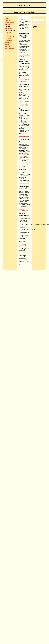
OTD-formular (10, 36)
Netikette (7, 25)
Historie (7, 44)
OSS (22, 91)
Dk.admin (9, 38)
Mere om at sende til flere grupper (24, 166)
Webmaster (36, 28)
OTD (7, 35)
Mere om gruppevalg (24, 136)
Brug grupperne (9, 23)
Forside (7, 19)
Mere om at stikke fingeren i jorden (24, 105)
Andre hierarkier (10, 48)
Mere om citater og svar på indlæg (24, 80)
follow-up (21, 158)
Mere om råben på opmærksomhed (24, 245)
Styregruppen (9, 40)
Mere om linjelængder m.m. (24, 210)
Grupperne (8, 21)
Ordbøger (8, 46)
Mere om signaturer (24, 183)
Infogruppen (8, 42)
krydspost (21, 156)
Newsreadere (8, 29)
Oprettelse (9, 33)
